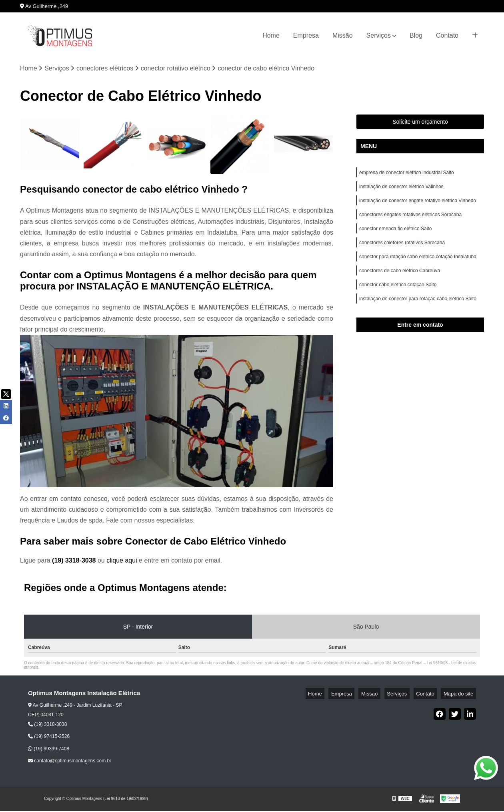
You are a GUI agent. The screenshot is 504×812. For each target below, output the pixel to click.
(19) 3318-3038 (75, 562)
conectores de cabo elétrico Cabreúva (400, 281)
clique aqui (122, 562)
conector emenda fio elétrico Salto (395, 236)
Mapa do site (461, 695)
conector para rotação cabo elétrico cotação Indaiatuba (418, 266)
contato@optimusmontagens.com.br (70, 762)
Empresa (306, 35)
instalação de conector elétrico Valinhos (402, 190)
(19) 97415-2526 (49, 738)
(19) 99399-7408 (49, 750)
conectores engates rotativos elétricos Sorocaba (410, 221)
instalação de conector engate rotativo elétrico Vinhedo (418, 205)
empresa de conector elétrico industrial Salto (407, 175)
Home (271, 35)
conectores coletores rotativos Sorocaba (402, 251)
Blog (416, 35)
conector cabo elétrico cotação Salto (398, 297)
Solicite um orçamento (420, 123)
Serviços (379, 35)
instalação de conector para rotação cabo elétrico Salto (418, 312)
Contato (447, 35)
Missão (343, 35)
